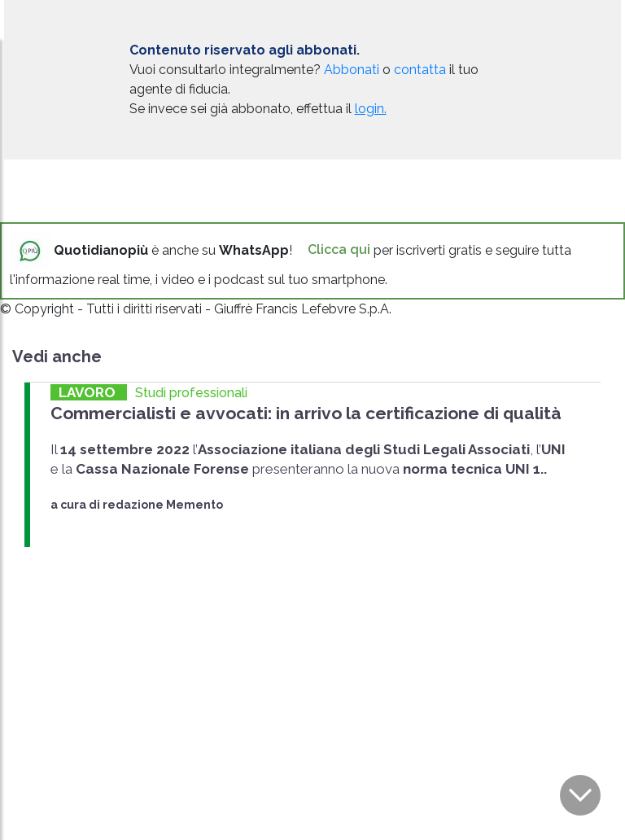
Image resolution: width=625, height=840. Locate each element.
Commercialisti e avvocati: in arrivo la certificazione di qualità (306, 413)
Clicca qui (339, 249)
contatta (420, 70)
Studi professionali (191, 393)
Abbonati (352, 70)
